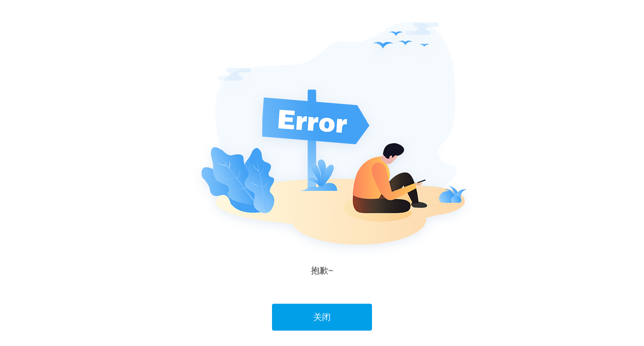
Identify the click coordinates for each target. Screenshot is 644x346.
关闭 (322, 317)
